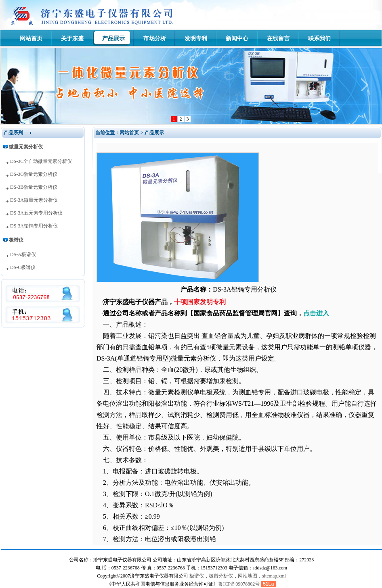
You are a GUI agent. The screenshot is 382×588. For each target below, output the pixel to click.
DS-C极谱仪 (23, 267)
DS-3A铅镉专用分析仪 (34, 226)
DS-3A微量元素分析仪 (34, 200)
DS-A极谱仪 (23, 254)
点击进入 (316, 313)
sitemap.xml (274, 576)
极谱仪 (197, 576)
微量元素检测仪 (171, 392)
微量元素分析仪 (193, 358)
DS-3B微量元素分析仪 (34, 187)
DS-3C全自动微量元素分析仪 (41, 161)
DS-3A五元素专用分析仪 (36, 213)
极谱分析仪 (221, 576)
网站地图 (248, 576)
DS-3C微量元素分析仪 (34, 174)
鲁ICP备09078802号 (239, 584)
